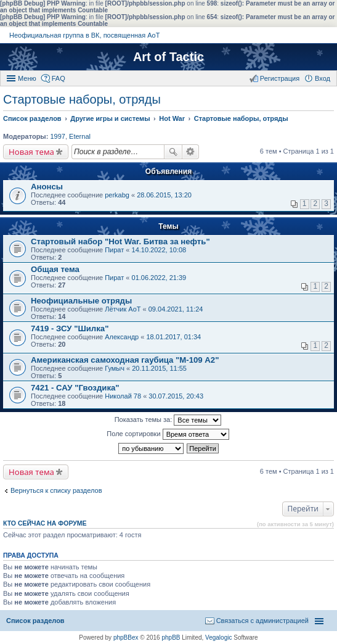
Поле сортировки (168, 434)
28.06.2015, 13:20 (164, 195)
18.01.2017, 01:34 (173, 337)
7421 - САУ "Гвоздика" (75, 388)
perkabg (117, 195)
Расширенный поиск (191, 152)
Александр (122, 337)
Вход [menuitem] (323, 78)
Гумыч (115, 368)
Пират (114, 250)
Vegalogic (218, 638)
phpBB (171, 638)
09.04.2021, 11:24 (176, 309)
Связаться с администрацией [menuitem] (262, 621)
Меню (27, 78)
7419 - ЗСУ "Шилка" (70, 328)
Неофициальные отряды (81, 301)
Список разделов (35, 621)
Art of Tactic (168, 57)
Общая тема (55, 269)
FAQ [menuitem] (59, 78)
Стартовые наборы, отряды (82, 99)
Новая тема (31, 152)
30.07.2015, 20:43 (176, 396)
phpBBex (126, 638)
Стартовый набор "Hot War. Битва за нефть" (120, 241)
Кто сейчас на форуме (45, 523)
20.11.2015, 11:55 (159, 368)
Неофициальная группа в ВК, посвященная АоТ (84, 35)
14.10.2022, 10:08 (159, 250)
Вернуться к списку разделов (56, 490)
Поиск (173, 152)
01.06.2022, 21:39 (159, 278)
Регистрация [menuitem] (280, 78)
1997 (57, 136)
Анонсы (47, 187)
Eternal (80, 136)
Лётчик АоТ (123, 309)
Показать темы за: (168, 420)
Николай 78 (123, 396)
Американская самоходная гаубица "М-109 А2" (125, 360)
